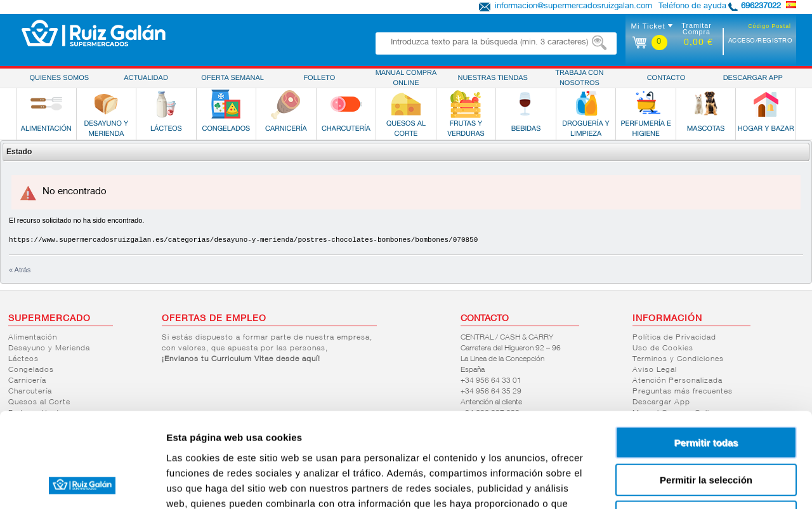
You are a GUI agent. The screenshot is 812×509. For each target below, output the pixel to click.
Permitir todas (706, 354)
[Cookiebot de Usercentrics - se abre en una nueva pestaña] (82, 484)
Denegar (706, 428)
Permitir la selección (706, 391)
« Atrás (20, 270)
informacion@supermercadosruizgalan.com (573, 7)
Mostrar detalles (687, 484)
